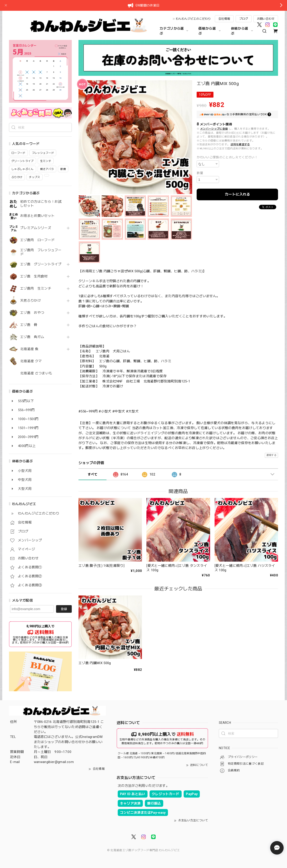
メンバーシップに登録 (214, 129)
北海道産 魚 (29, 349)
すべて (92, 474)
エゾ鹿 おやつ (32, 313)
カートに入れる (237, 194)
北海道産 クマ (31, 361)
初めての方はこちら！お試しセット (41, 204)
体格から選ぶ (243, 31)
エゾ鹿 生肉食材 (34, 276)
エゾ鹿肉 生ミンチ (36, 289)
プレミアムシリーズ (36, 228)
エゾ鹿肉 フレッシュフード (41, 252)
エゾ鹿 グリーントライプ (41, 264)
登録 (64, 609)
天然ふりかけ (30, 301)
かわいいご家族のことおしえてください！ (227, 157)
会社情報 (224, 19)
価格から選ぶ (210, 31)
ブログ (244, 19)
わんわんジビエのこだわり (193, 19)
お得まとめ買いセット (37, 216)
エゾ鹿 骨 (29, 325)
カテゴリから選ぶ (175, 31)
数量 (200, 173)
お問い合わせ (266, 19)
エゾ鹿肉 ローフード (37, 240)
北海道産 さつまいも (36, 373)
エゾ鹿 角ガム (32, 337)
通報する (271, 455)
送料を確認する (240, 144)
